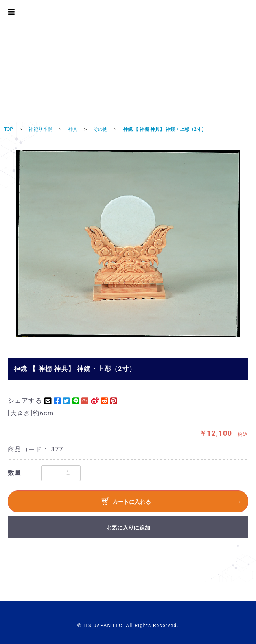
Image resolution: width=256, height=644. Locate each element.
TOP (8, 129)
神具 (73, 129)
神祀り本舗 (41, 129)
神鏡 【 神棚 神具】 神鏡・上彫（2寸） (165, 129)
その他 (100, 129)
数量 (15, 473)
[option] (128, 243)
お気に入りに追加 (128, 528)
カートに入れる (126, 502)
